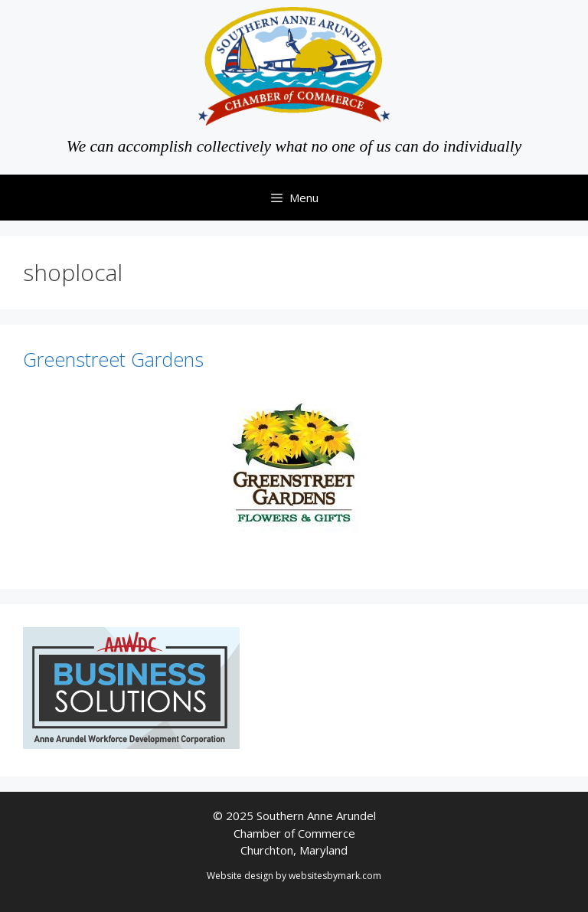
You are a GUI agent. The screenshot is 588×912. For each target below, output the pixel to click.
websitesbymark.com (335, 876)
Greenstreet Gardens (113, 359)
